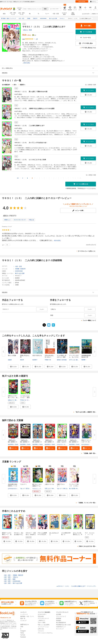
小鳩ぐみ (65, 489)
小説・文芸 (56, 14)
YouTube (23, 635)
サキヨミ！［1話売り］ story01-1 (31, 534)
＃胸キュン (7, 220)
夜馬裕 (59, 360)
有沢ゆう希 (79, 489)
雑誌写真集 (73, 14)
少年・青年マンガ (13, 14)
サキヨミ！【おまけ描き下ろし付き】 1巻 (19, 534)
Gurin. (17, 444)
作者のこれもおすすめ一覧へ (87, 546)
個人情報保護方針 (61, 623)
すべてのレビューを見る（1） (87, 251)
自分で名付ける (37, 355)
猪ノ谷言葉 (72, 489)
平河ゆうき (23, 400)
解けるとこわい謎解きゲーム (37, 485)
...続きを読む (26, 63)
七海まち (25, 30)
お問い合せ (41, 629)
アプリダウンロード (43, 618)
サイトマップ (60, 629)
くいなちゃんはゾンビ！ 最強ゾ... (25, 397)
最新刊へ (23, 85)
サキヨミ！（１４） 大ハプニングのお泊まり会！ (31, 143)
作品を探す (41, 616)
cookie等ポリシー (61, 627)
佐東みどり (11, 400)
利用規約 (59, 621)
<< (18, 178)
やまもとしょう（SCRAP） (40, 489)
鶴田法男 (17, 400)
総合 (4, 14)
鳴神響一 (84, 360)
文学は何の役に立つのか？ (49, 356)
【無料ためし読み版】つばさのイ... (62, 442)
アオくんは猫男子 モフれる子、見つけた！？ (42, 534)
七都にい (66, 444)
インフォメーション (43, 627)
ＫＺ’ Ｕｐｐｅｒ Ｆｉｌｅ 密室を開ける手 (90, 534)
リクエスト (41, 631)
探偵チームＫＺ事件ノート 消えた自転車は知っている (7, 535)
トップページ (24, 614)
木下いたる (72, 360)
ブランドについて (61, 616)
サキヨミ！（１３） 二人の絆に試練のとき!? (29, 126)
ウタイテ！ (24, 484)
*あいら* (23, 489)
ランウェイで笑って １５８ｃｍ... (74, 486)
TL (38, 14)
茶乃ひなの (29, 489)
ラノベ (47, 14)
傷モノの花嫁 (12, 355)
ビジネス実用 (64, 14)
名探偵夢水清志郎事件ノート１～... (13, 486)
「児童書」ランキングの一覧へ (87, 503)
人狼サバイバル (49, 484)
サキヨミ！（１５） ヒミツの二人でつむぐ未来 (30, 160)
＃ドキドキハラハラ (20, 220)
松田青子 (35, 360)
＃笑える (31, 220)
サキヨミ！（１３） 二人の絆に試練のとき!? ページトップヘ (76, 586)
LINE (22, 627)
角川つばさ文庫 (20, 273)
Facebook (23, 637)
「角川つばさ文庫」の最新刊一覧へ (85, 412)
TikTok (22, 633)
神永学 (22, 360)
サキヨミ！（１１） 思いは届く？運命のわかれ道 (31, 92)
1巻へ (15, 85)
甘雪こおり (48, 489)
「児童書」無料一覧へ (89, 453)
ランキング (23, 621)
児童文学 (23, 269)
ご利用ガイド (95, 14)
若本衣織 (64, 360)
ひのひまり (60, 444)
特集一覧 (23, 618)
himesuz (54, 489)
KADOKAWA (19, 271)
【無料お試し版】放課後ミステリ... (13, 442)
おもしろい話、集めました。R (78, 534)
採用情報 (59, 618)
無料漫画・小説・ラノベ (27, 616)
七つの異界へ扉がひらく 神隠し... (62, 357)
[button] (13, 367)
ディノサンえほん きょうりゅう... (74, 357)
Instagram (23, 631)
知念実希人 (11, 444)
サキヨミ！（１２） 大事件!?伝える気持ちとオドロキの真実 (34, 109)
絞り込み (20, 9)
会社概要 (59, 614)
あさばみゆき (85, 444)
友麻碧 (10, 360)
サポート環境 (42, 623)
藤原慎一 (79, 360)
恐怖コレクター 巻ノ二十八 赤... (13, 397)
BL (30, 14)
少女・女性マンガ (21, 14)
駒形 (31, 30)
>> (80, 178)
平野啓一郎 (48, 360)
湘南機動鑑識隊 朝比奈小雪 (87, 356)
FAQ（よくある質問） (44, 625)
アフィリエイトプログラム (45, 633)
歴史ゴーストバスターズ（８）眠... (86, 442)
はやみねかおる (12, 489)
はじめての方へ (86, 14)
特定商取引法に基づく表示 (63, 625)
